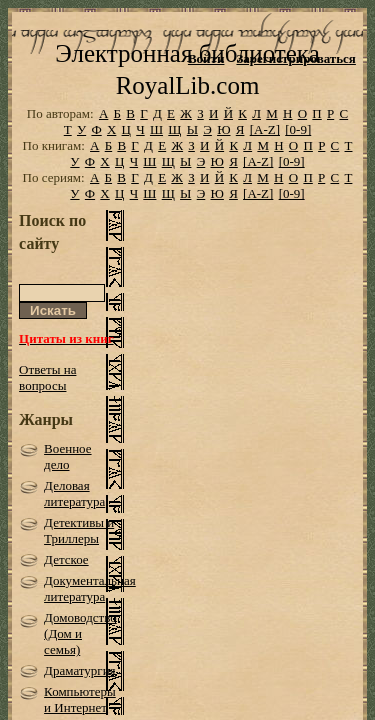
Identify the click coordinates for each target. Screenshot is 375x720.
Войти (206, 58)
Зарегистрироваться (295, 58)
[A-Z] (265, 157)
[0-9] (298, 157)
